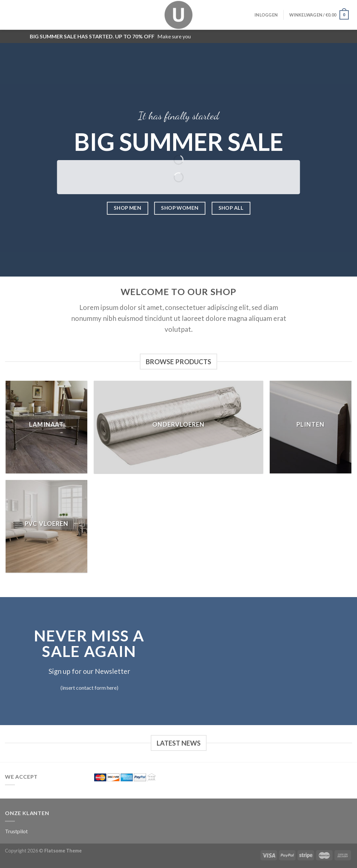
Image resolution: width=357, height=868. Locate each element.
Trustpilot (16, 831)
